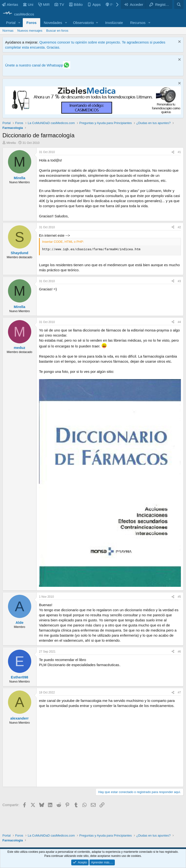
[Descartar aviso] (179, 42)
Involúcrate (114, 23)
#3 (179, 281)
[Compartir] (173, 152)
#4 (179, 322)
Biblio (76, 4)
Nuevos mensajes (30, 31)
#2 (179, 227)
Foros (31, 23)
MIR (44, 4)
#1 (179, 152)
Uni (28, 4)
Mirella (11, 143)
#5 (179, 597)
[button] (19, 23)
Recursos (138, 23)
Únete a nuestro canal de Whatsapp (34, 65)
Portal (11, 23)
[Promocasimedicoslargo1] (93, 113)
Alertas (10, 4)
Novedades (53, 23)
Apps (94, 4)
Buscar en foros (57, 31)
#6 (179, 652)
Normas (8, 31)
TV (59, 4)
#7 (179, 692)
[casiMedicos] (18, 14)
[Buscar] (179, 4)
